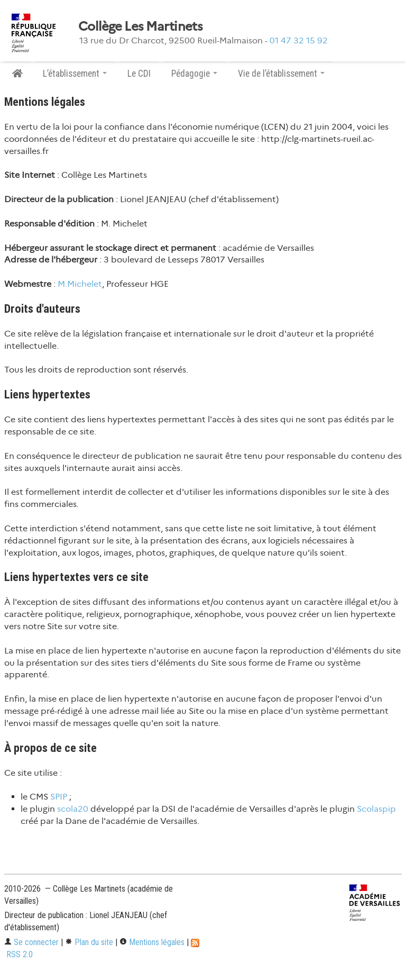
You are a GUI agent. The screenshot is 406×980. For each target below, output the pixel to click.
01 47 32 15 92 (299, 40)
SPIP (59, 797)
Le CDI (139, 74)
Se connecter (31, 942)
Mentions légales (152, 942)
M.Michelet (80, 284)
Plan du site (89, 942)
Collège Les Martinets (140, 26)
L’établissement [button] (75, 74)
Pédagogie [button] (194, 74)
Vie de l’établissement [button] (281, 74)
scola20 (73, 809)
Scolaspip (376, 809)
